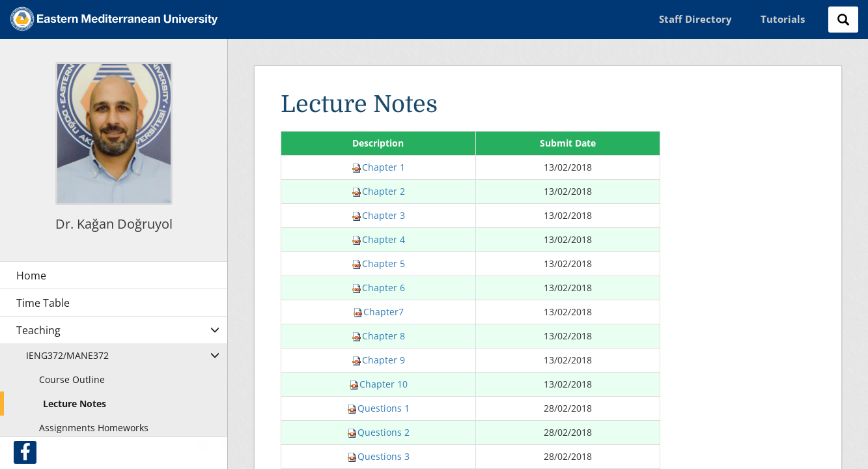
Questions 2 (378, 432)
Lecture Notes (75, 404)
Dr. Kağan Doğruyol (114, 224)
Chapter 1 (378, 167)
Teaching (38, 330)
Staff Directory (695, 19)
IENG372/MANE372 (67, 355)
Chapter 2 (378, 191)
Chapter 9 (378, 360)
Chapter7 (378, 312)
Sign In (211, 444)
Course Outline (72, 379)
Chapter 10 (378, 384)
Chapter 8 (378, 336)
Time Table (43, 303)
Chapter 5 (378, 263)
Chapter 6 (378, 288)
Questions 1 (378, 408)
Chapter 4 (378, 239)
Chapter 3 (378, 215)
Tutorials (783, 19)
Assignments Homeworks (94, 428)
